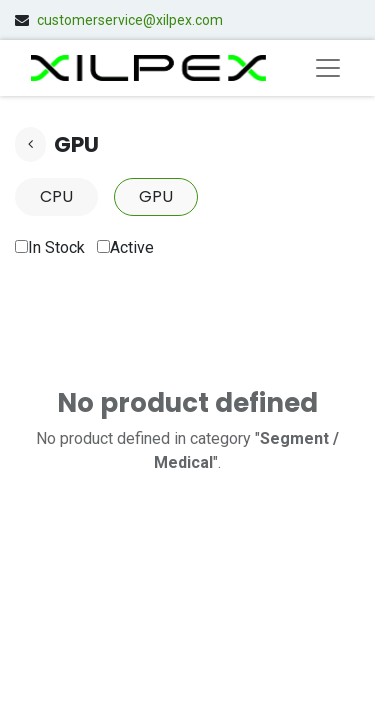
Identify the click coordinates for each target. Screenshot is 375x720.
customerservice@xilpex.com (130, 20)
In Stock (50, 247)
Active (125, 247)
